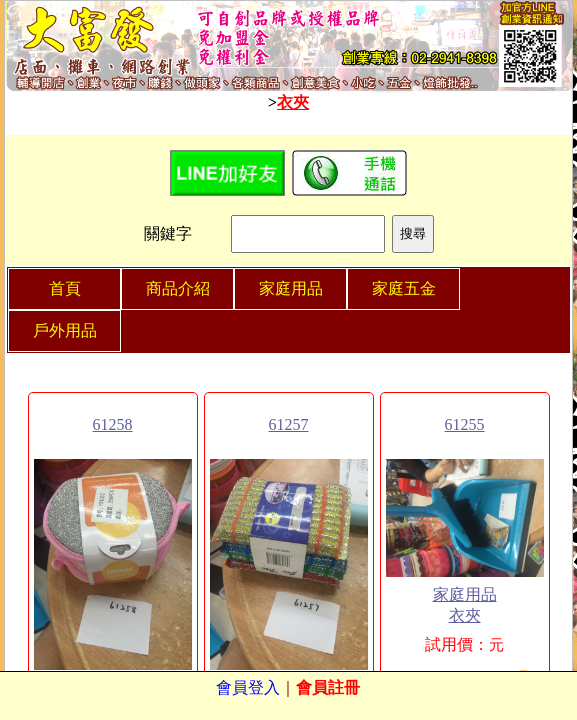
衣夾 (293, 102)
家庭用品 (465, 594)
